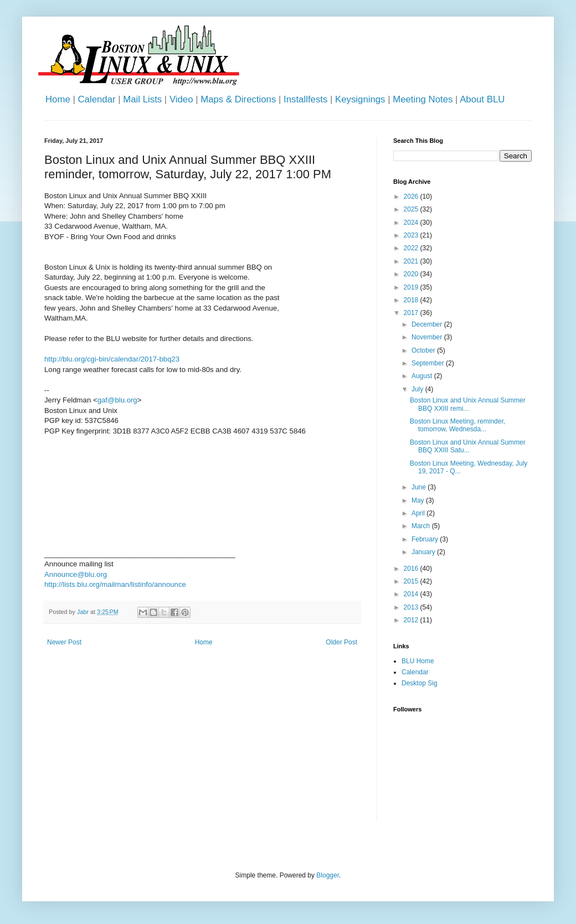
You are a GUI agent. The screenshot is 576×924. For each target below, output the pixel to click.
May (419, 500)
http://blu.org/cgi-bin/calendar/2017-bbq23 (112, 359)
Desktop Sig (420, 683)
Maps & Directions (238, 99)
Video (181, 99)
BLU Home (418, 661)
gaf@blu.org (117, 400)
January (424, 552)
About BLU (482, 99)
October (424, 350)
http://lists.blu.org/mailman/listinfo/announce (115, 584)
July (418, 389)
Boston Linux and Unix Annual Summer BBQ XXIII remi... (468, 404)
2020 (412, 274)
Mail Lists (142, 99)
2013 (412, 607)
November (428, 337)
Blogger (328, 875)
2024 (412, 223)
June (420, 487)
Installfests (305, 99)
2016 (412, 569)
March (422, 526)
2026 (412, 197)
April (419, 513)
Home (58, 99)
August (423, 376)
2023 (412, 235)
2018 (412, 300)
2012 (412, 620)
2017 (412, 313)
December (428, 324)
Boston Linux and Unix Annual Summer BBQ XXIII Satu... (468, 446)
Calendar (96, 99)
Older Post (341, 642)
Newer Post (64, 642)
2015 (412, 581)
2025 (412, 209)
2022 (412, 248)
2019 (412, 287)
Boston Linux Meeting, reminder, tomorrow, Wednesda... (457, 425)
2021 (412, 261)
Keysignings (360, 99)
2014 (412, 594)
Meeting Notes (423, 99)
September (429, 363)
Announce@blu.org (76, 574)
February (426, 539)
